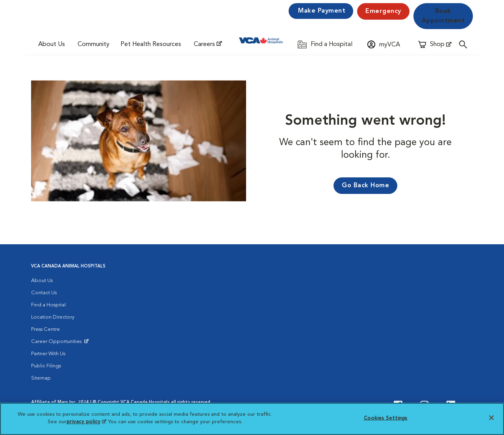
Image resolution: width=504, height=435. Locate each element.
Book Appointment (443, 16)
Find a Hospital (48, 305)
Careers (204, 44)
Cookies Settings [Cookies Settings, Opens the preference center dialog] (386, 418)
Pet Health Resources (151, 44)
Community (94, 44)
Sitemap (41, 378)
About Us (52, 44)
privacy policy (86, 422)
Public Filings (46, 366)
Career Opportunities (58, 343)
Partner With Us (48, 354)
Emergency (383, 11)
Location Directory (53, 317)
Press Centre (45, 329)
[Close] (491, 418)
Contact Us (44, 293)
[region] (252, 419)
